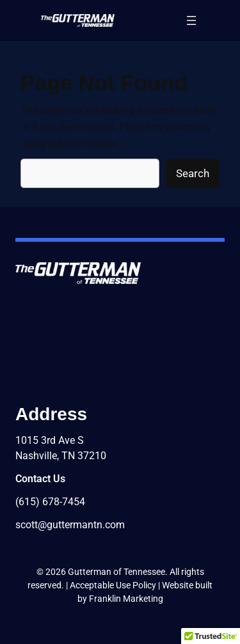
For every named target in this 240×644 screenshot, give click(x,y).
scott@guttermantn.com (70, 525)
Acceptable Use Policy (113, 585)
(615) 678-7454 (50, 502)
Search (193, 173)
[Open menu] (191, 20)
